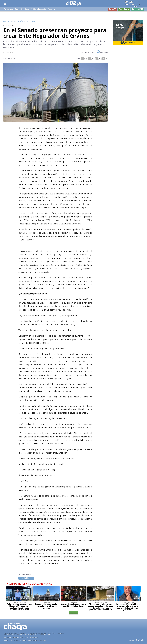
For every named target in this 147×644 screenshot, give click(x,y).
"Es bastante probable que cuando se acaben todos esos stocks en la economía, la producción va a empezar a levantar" (101, 608)
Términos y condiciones (20, 641)
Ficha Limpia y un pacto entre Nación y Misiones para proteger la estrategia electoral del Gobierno (19, 607)
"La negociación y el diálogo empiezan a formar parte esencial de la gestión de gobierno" (128, 607)
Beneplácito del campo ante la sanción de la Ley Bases (73, 605)
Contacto (44, 641)
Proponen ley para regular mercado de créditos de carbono (46, 606)
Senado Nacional (26, 578)
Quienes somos (8, 641)
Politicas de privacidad (34, 641)
